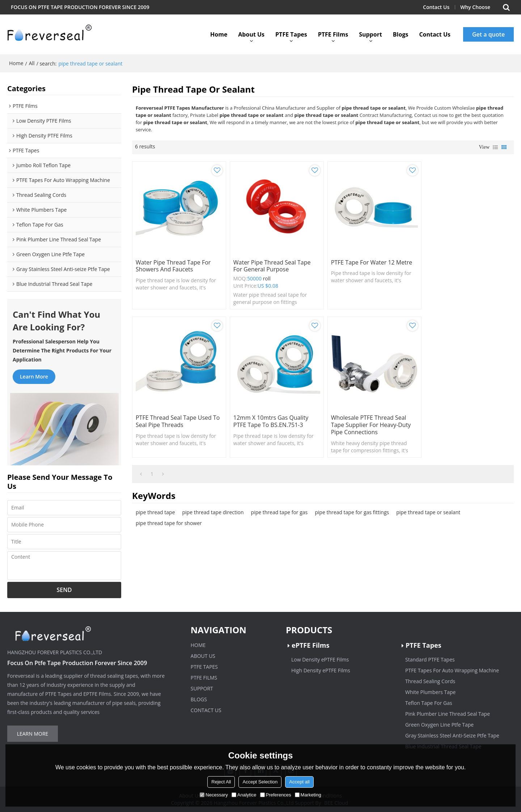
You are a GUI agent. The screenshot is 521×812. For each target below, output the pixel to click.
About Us (251, 34)
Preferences (276, 795)
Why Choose (475, 7)
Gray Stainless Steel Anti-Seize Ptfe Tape (452, 735)
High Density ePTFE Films (321, 670)
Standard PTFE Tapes (430, 659)
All (32, 63)
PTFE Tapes (291, 34)
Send (64, 590)
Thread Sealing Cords (430, 681)
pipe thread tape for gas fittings (352, 510)
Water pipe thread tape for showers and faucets (173, 265)
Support (370, 34)
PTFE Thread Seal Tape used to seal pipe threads (467, 265)
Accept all (299, 782)
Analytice (244, 795)
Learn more (34, 377)
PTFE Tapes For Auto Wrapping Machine (452, 670)
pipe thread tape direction (213, 510)
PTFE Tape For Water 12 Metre (369, 261)
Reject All (221, 782)
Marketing (308, 795)
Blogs (401, 34)
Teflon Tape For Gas (429, 703)
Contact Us (436, 7)
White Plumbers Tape (430, 692)
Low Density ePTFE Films (320, 659)
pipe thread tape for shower (169, 521)
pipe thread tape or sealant (428, 510)
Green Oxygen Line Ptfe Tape (439, 725)
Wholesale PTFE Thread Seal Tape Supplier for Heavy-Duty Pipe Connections (272, 423)
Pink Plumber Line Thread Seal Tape (448, 714)
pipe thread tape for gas (279, 510)
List (495, 147)
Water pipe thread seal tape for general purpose (271, 265)
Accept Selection (260, 782)
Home (219, 34)
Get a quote (488, 34)
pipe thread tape (155, 510)
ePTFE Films (310, 645)
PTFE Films (333, 34)
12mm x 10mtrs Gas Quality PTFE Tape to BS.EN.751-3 (173, 419)
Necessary (214, 795)
